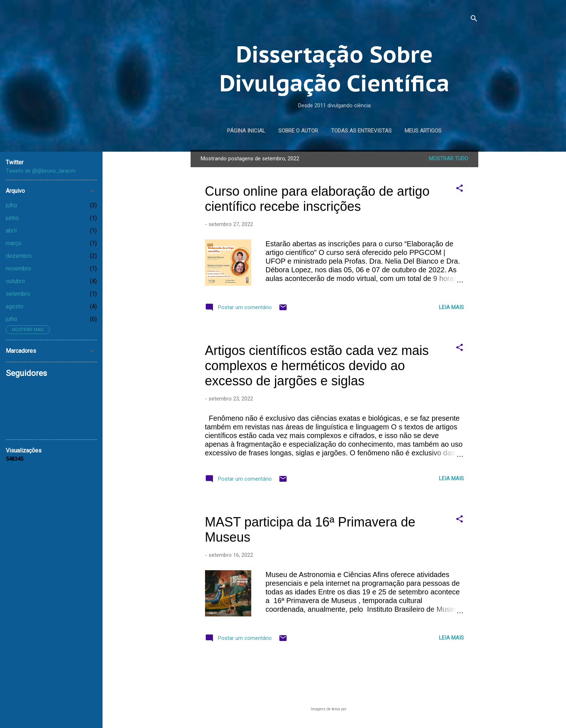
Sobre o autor (298, 131)
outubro (15, 281)
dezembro (19, 256)
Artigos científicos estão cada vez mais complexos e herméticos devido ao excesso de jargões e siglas (317, 366)
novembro (18, 268)
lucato (353, 709)
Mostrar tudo (449, 159)
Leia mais (451, 307)
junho (12, 218)
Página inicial (246, 131)
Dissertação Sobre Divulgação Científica (334, 69)
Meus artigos (423, 131)
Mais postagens (334, 671)
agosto (15, 306)
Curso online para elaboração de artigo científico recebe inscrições (317, 199)
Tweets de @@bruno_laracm (41, 171)
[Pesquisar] (474, 20)
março (14, 243)
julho (12, 205)
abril (11, 231)
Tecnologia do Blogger (334, 695)
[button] (460, 189)
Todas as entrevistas (361, 131)
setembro (18, 294)
